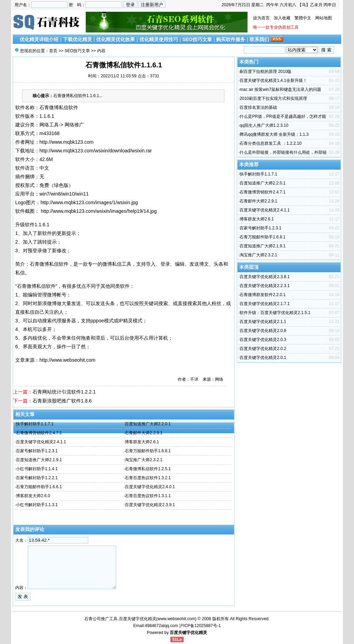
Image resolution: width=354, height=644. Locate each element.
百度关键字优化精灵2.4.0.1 (150, 487)
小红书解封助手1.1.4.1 (37, 469)
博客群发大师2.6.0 (33, 496)
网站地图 (324, 18)
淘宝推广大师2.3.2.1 (144, 460)
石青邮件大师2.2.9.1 (144, 433)
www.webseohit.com (176, 619)
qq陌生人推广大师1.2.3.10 (264, 125)
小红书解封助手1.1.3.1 (37, 505)
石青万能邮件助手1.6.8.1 (148, 451)
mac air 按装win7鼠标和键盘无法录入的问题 (280, 89)
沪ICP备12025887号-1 (200, 626)
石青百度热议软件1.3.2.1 (148, 478)
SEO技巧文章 (197, 39)
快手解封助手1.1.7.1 (35, 424)
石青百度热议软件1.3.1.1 (148, 496)
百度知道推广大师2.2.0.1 (148, 424)
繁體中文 (303, 18)
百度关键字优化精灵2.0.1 (263, 358)
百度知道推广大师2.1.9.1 (39, 460)
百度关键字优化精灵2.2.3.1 (265, 286)
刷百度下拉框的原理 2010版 (265, 72)
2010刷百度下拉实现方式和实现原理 (273, 98)
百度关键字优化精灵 (188, 633)
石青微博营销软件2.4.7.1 (39, 433)
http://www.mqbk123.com (66, 142)
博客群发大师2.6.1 (142, 442)
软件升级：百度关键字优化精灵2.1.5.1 (275, 313)
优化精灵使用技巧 (159, 39)
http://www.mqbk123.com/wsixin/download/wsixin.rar (96, 151)
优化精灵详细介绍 (39, 39)
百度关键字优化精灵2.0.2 (263, 349)
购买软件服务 (231, 39)
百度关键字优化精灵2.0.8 (263, 331)
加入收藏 (282, 18)
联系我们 (259, 39)
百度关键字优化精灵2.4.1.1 (41, 442)
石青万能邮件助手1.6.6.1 (39, 487)
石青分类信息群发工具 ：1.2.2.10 (271, 143)
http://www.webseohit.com (67, 360)
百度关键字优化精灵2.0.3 (263, 340)
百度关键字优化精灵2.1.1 (263, 322)
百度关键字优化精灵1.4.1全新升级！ (273, 80)
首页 (53, 51)
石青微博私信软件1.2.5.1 (148, 469)
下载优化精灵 (77, 39)
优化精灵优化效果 (115, 39)
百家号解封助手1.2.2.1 (37, 478)
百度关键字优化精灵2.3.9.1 (150, 505)
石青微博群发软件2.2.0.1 (263, 295)
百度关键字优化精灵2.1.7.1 (265, 304)
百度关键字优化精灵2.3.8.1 (265, 277)
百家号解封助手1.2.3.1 (37, 451)
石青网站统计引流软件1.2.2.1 (64, 392)
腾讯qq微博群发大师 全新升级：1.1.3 (274, 134)
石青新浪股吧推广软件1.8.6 (62, 401)
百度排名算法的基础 (258, 107)
